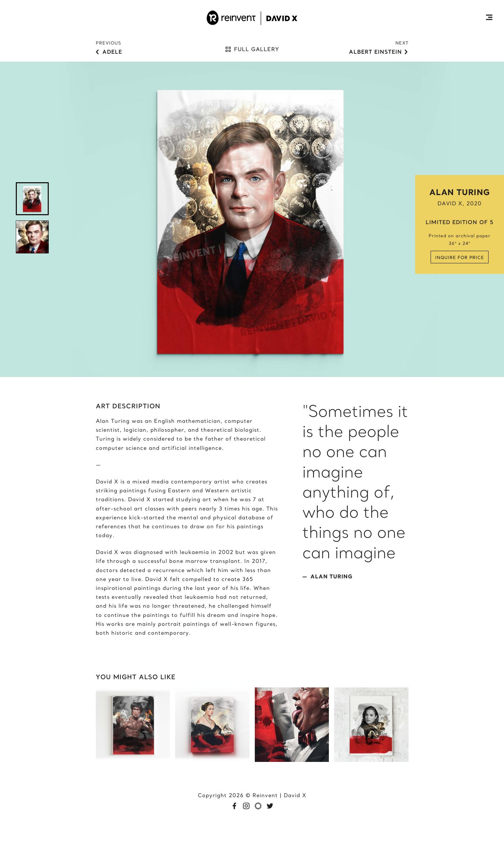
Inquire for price (460, 257)
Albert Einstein (375, 52)
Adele (112, 52)
